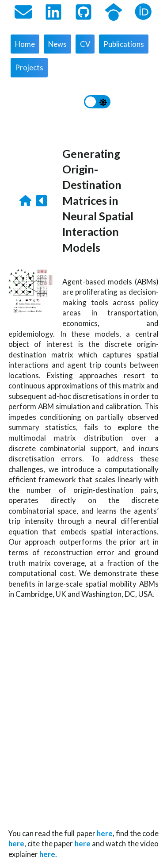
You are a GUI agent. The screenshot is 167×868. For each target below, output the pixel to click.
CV (85, 44)
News (57, 44)
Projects (29, 67)
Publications (124, 44)
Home (25, 44)
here (105, 833)
